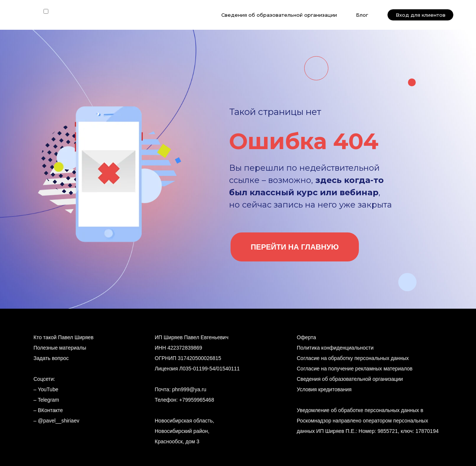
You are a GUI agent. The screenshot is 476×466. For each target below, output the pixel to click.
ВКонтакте (50, 410)
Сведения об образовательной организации (279, 15)
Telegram (48, 400)
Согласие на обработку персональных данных (353, 358)
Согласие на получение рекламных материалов (355, 369)
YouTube (48, 389)
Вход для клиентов (421, 15)
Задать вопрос (51, 358)
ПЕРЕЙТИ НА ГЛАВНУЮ (295, 247)
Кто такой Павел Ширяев (64, 337)
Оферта (306, 337)
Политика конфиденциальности (335, 348)
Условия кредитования (324, 389)
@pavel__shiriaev (59, 421)
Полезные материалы (60, 348)
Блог (362, 15)
